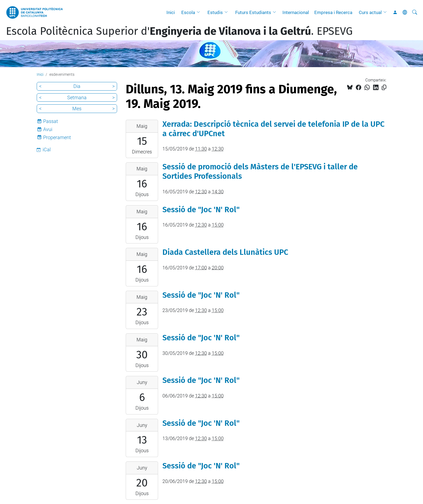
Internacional (296, 12)
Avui (48, 129)
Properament (57, 137)
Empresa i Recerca (333, 12)
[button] (200, 12)
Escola (188, 12)
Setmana (77, 97)
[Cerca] (415, 12)
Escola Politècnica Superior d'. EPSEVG (179, 31)
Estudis (215, 12)
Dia (77, 86)
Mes (77, 109)
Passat (51, 121)
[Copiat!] (384, 88)
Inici (171, 12)
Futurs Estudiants (253, 12)
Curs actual (370, 12)
